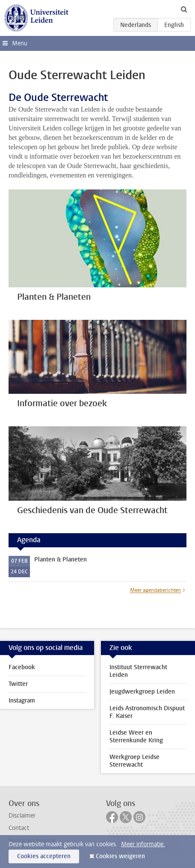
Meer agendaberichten (155, 590)
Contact (19, 828)
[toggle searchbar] (184, 9)
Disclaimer (22, 816)
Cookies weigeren (120, 856)
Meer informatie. (143, 844)
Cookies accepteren (44, 856)
